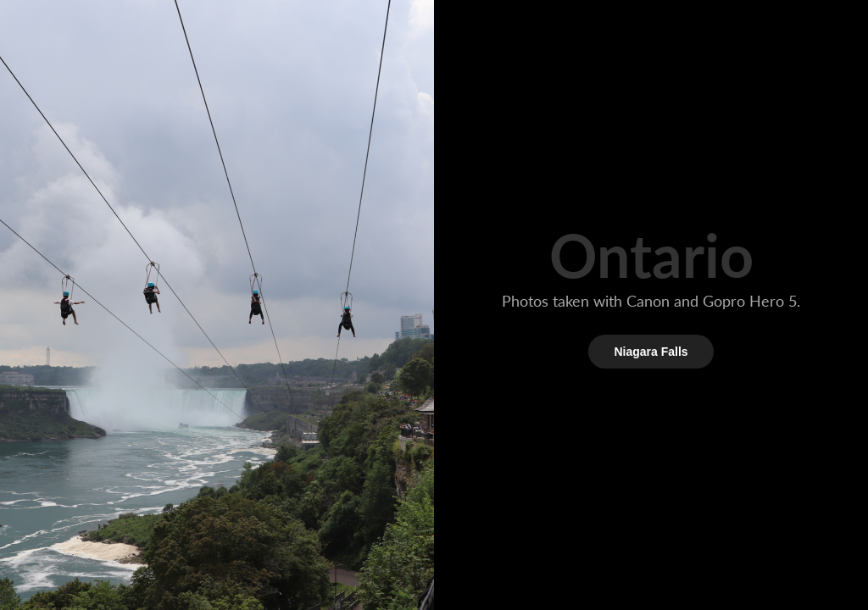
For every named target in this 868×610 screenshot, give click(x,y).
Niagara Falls (651, 352)
